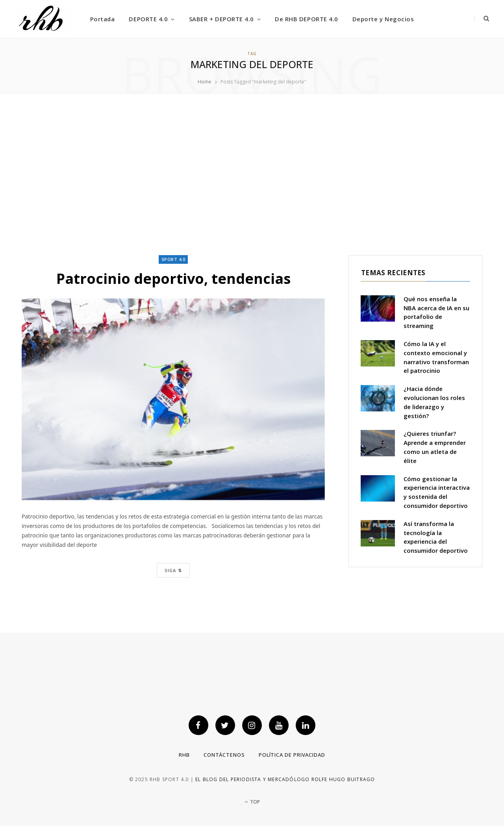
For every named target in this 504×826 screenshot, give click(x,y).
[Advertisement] (252, 174)
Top (252, 802)
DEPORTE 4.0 (148, 19)
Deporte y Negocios (383, 19)
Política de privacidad (292, 755)
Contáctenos (224, 755)
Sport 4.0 (173, 259)
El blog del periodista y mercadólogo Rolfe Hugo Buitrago (285, 780)
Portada (103, 19)
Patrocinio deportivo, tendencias (173, 279)
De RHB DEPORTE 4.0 (306, 19)
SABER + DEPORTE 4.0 (221, 19)
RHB (184, 755)
